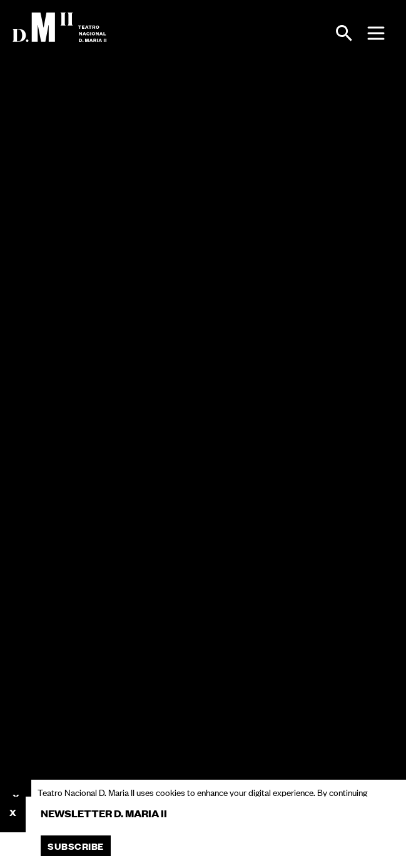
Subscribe (76, 846)
